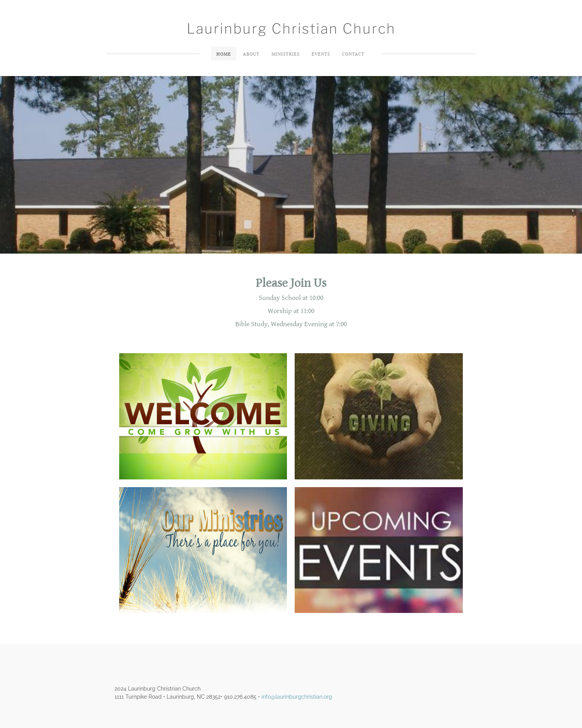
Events (321, 54)
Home (224, 54)
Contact (353, 54)
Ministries (286, 54)
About (251, 54)
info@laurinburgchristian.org (297, 697)
